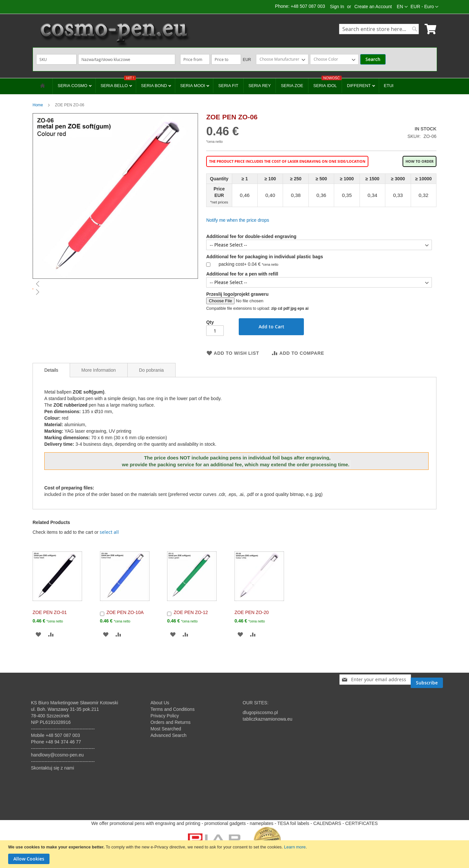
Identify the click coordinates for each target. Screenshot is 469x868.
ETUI (389, 86)
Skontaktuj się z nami (52, 768)
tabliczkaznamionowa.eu (268, 719)
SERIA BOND (155, 86)
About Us (160, 703)
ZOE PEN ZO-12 (191, 612)
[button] (425, 7)
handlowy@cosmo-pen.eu (57, 755)
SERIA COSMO (73, 86)
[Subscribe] (427, 680)
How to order (419, 161)
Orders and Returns (171, 722)
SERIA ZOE (292, 86)
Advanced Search (169, 735)
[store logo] (114, 34)
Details (51, 370)
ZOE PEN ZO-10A (125, 612)
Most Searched (166, 729)
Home (38, 105)
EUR (247, 60)
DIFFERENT (359, 86)
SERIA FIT (228, 86)
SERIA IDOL (327, 83)
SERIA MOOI (193, 86)
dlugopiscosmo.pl (260, 712)
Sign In (337, 7)
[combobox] (379, 29)
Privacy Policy (165, 716)
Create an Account (373, 7)
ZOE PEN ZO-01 (50, 612)
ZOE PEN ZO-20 (252, 612)
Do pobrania (151, 370)
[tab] (51, 370)
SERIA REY (260, 86)
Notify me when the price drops (238, 220)
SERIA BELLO (118, 83)
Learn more (295, 847)
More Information (99, 370)
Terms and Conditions (172, 709)
